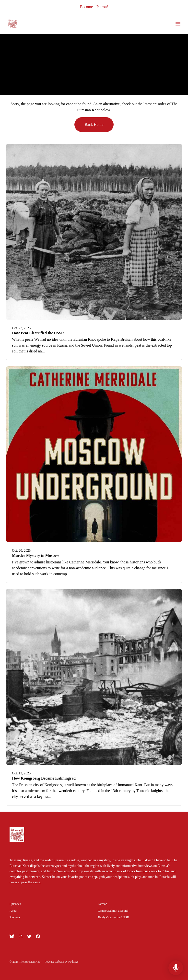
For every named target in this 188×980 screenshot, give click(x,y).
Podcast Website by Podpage (62, 962)
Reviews (15, 917)
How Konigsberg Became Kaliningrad (44, 778)
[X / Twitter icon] (29, 937)
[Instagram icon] (21, 937)
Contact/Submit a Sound (113, 911)
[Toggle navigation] (178, 24)
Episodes (15, 904)
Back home (94, 124)
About (13, 911)
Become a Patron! (94, 7)
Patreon (102, 904)
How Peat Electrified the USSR (38, 333)
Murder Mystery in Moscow (35, 555)
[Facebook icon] (38, 937)
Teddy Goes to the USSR (113, 917)
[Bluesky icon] (12, 937)
